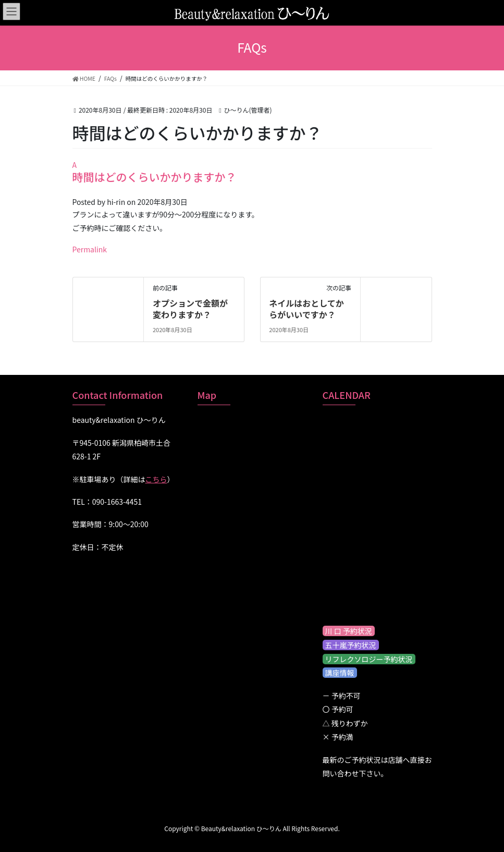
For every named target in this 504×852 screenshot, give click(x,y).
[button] (252, 172)
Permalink (90, 249)
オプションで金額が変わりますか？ (190, 309)
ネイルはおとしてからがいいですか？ (306, 309)
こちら (156, 479)
